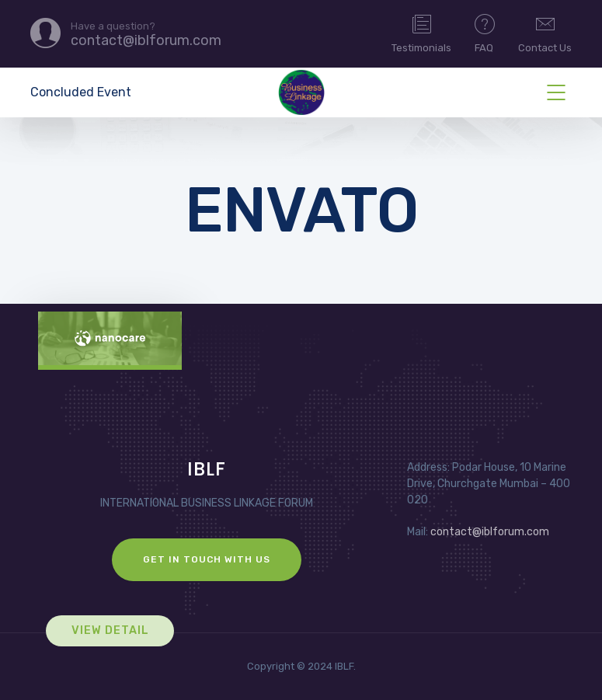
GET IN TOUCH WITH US (207, 559)
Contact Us (545, 33)
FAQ (485, 33)
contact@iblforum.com (490, 532)
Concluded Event (81, 92)
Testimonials (421, 33)
